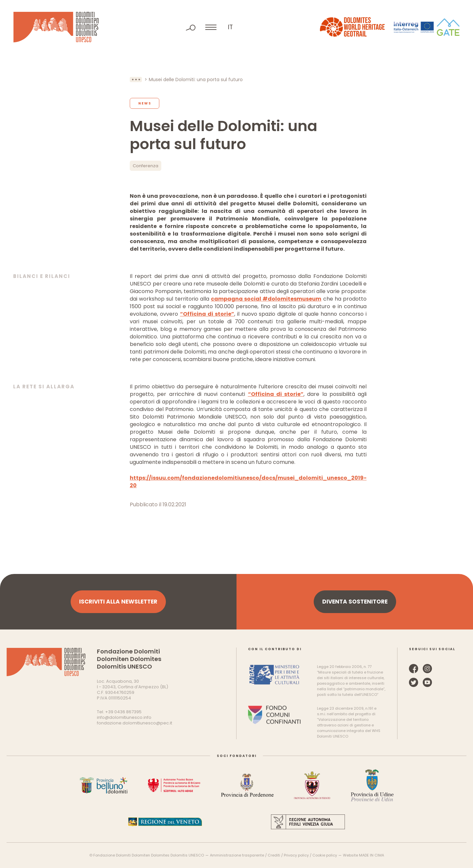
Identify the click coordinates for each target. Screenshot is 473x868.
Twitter (414, 682)
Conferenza (146, 166)
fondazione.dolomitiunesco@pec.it (135, 723)
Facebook (414, 669)
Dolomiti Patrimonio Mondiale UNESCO (56, 27)
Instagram (427, 669)
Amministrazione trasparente (237, 855)
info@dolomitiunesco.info (124, 717)
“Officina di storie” (207, 314)
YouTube (427, 682)
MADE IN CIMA (372, 855)
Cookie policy (325, 855)
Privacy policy (296, 855)
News (145, 103)
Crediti (274, 855)
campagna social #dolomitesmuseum (266, 299)
